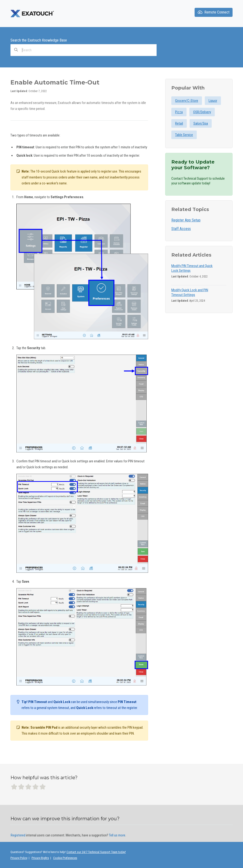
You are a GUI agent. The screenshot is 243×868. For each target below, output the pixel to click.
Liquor (213, 101)
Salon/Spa (201, 123)
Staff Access (181, 229)
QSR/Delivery (202, 112)
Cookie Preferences (65, 858)
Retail (179, 123)
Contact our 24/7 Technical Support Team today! (96, 852)
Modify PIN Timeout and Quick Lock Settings (192, 268)
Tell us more (117, 835)
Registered (18, 835)
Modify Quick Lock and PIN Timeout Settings (190, 292)
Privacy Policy (19, 858)
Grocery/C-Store (187, 101)
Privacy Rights (40, 858)
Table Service (184, 135)
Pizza (179, 112)
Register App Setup (186, 220)
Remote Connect (214, 12)
